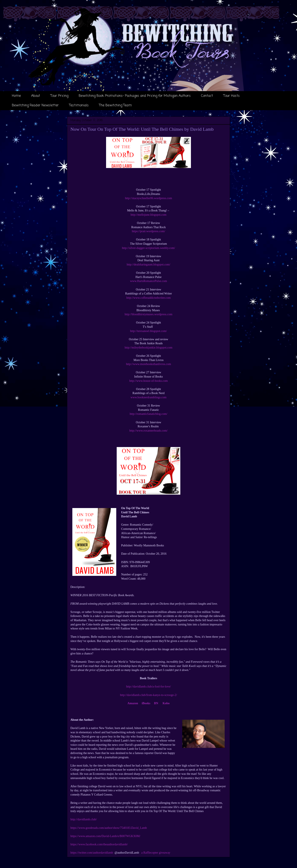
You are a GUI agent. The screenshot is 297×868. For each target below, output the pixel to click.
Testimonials (79, 106)
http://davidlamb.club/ (84, 819)
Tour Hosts (232, 96)
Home (16, 96)
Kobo (166, 703)
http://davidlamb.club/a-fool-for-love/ (149, 687)
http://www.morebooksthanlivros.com (148, 364)
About (36, 96)
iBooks (146, 703)
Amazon (133, 703)
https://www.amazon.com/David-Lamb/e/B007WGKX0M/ (105, 836)
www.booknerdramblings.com (148, 397)
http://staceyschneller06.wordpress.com (148, 198)
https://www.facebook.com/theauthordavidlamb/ (99, 844)
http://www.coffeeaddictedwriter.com (149, 298)
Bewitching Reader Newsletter (35, 106)
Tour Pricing (59, 96)
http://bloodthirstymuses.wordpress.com (149, 314)
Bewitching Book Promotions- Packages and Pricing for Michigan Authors (135, 96)
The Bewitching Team (115, 106)
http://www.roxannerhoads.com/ (148, 431)
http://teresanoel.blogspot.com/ (148, 331)
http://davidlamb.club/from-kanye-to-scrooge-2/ (149, 695)
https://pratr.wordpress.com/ (148, 231)
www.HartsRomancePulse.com (148, 281)
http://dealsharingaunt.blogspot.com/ (148, 265)
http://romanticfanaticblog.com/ (148, 414)
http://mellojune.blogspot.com (149, 215)
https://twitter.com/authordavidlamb (92, 853)
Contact (207, 96)
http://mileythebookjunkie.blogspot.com (149, 348)
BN (156, 703)
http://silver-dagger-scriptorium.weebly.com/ (148, 248)
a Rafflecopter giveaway (156, 853)
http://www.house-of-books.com (148, 381)
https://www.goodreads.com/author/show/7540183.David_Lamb (109, 828)
